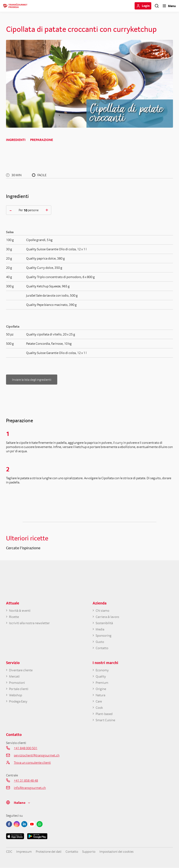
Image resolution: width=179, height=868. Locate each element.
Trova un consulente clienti (32, 762)
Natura (100, 695)
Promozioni (17, 683)
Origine (101, 689)
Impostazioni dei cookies (117, 851)
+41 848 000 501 (26, 748)
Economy (102, 670)
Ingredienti (16, 140)
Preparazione (42, 140)
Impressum (24, 851)
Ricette (14, 617)
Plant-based (104, 714)
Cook (99, 708)
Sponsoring (104, 635)
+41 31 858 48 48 (26, 780)
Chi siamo (102, 610)
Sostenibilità (104, 623)
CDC (9, 851)
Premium (102, 683)
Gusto (100, 642)
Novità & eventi (20, 610)
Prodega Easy (18, 701)
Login (146, 6)
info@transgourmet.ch (30, 788)
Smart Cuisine (105, 720)
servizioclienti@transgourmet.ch (37, 755)
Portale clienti (19, 689)
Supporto (89, 851)
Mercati (14, 676)
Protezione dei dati (49, 851)
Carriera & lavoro (107, 617)
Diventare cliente (21, 670)
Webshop (16, 695)
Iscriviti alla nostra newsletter (29, 623)
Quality (101, 676)
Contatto (102, 648)
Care (99, 701)
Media (100, 629)
